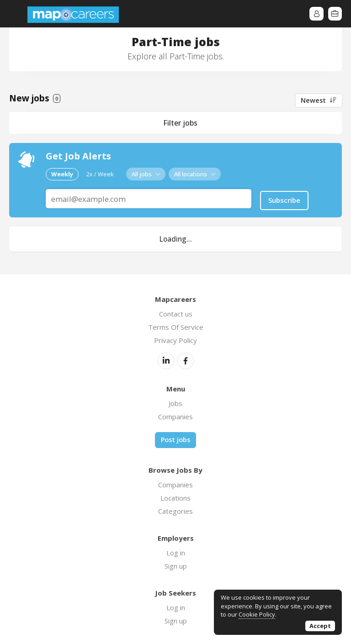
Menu (16, 14)
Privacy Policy (175, 339)
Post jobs (175, 438)
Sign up (176, 564)
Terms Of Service (176, 326)
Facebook (186, 359)
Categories (175, 509)
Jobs (175, 402)
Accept (320, 626)
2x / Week (100, 174)
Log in (176, 551)
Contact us (176, 312)
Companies (175, 415)
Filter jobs (180, 123)
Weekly (62, 174)
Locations (175, 496)
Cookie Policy (257, 614)
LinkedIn (166, 359)
